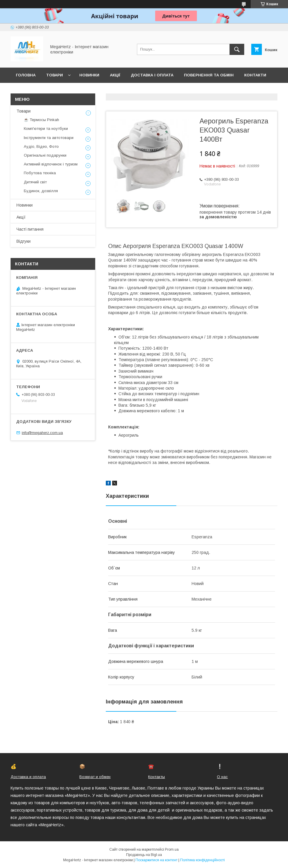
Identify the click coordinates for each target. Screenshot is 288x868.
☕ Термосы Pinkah (41, 120)
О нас (222, 777)
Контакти (255, 75)
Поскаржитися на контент (156, 860)
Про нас (25, 90)
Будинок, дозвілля (41, 191)
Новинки (89, 75)
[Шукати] (237, 49)
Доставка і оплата (152, 75)
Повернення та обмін (209, 75)
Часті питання (30, 229)
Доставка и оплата (28, 777)
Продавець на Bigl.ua (144, 855)
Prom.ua (172, 849)
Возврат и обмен (95, 777)
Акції (115, 75)
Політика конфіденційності (202, 860)
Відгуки (24, 241)
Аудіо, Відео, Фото (41, 146)
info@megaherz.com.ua (42, 433)
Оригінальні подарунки (45, 155)
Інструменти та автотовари (49, 138)
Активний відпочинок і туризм (51, 164)
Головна (26, 75)
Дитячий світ (35, 182)
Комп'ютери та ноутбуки (46, 129)
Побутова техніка (40, 173)
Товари (55, 75)
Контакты (156, 777)
